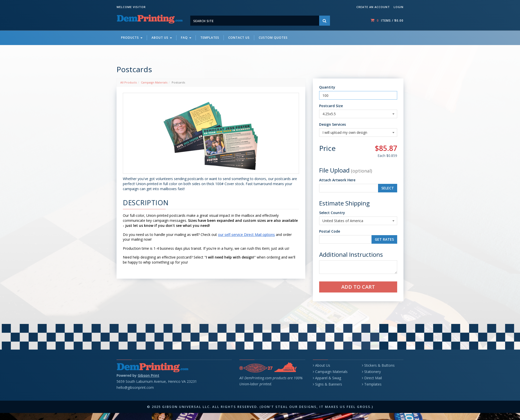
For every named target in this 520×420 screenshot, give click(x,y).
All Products (128, 82)
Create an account (373, 7)
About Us (162, 38)
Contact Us (239, 38)
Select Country (332, 213)
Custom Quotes (273, 38)
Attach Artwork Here (337, 180)
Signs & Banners (329, 384)
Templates (210, 38)
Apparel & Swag (328, 378)
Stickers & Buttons (379, 365)
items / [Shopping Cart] (387, 20)
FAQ (186, 38)
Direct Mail (373, 378)
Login (399, 7)
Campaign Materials (154, 82)
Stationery (373, 372)
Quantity (327, 87)
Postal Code (330, 231)
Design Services (332, 124)
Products (132, 38)
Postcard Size (331, 106)
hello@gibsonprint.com (135, 387)
